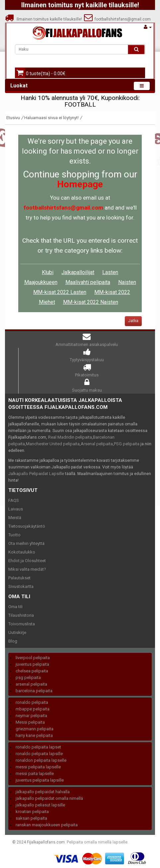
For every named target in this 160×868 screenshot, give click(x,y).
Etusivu (13, 118)
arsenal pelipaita (31, 684)
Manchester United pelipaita (53, 444)
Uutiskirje (17, 632)
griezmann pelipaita (35, 729)
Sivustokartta (21, 586)
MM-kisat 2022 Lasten (60, 292)
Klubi (48, 272)
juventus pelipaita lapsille (40, 780)
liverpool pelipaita (33, 658)
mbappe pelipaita (33, 709)
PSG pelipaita (127, 444)
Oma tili (15, 607)
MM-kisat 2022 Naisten (91, 302)
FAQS (14, 500)
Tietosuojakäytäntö (27, 526)
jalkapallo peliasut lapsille (40, 805)
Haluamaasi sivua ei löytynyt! (51, 118)
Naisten (127, 282)
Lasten (110, 272)
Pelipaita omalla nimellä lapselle (97, 842)
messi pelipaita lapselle (38, 767)
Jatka (133, 321)
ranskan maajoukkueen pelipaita (47, 825)
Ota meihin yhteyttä (26, 543)
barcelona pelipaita (34, 691)
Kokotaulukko (22, 552)
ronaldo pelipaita (32, 702)
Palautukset (19, 578)
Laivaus (16, 509)
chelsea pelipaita (32, 671)
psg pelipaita (28, 677)
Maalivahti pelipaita (88, 282)
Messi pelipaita (30, 722)
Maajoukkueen (41, 282)
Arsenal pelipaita (97, 444)
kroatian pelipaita (32, 812)
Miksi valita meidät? (27, 569)
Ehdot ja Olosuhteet (27, 561)
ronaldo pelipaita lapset (38, 747)
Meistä (15, 518)
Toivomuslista (22, 624)
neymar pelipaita (31, 716)
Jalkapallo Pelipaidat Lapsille (36, 474)
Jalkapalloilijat (78, 272)
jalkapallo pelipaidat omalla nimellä (49, 798)
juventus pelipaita (32, 664)
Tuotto (14, 535)
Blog (13, 641)
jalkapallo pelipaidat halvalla (43, 792)
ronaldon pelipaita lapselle (41, 760)
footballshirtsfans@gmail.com (117, 19)
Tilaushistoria (21, 615)
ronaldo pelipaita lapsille (39, 754)
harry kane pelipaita (34, 735)
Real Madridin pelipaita (70, 437)
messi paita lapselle (35, 773)
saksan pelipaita (31, 818)
